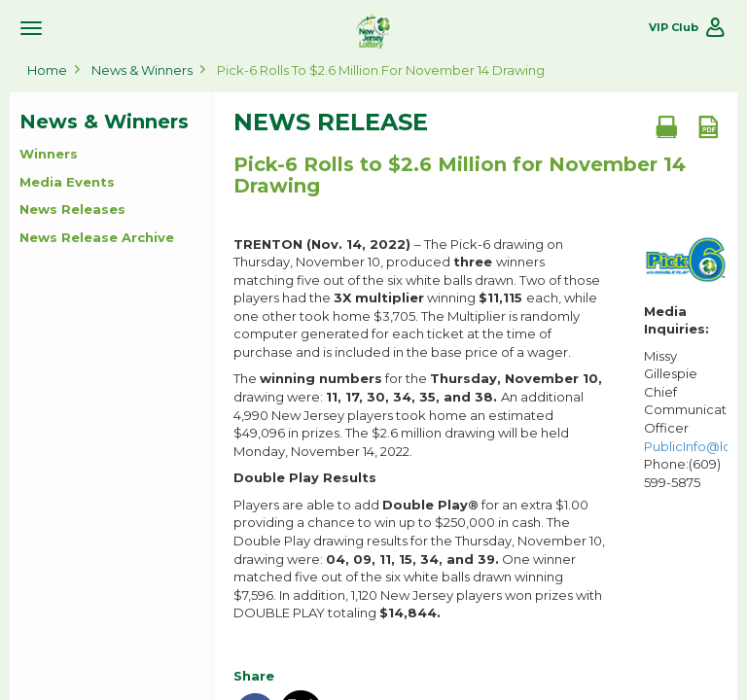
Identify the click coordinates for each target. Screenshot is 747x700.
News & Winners (142, 70)
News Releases (72, 209)
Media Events (67, 182)
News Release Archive (97, 237)
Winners (49, 154)
